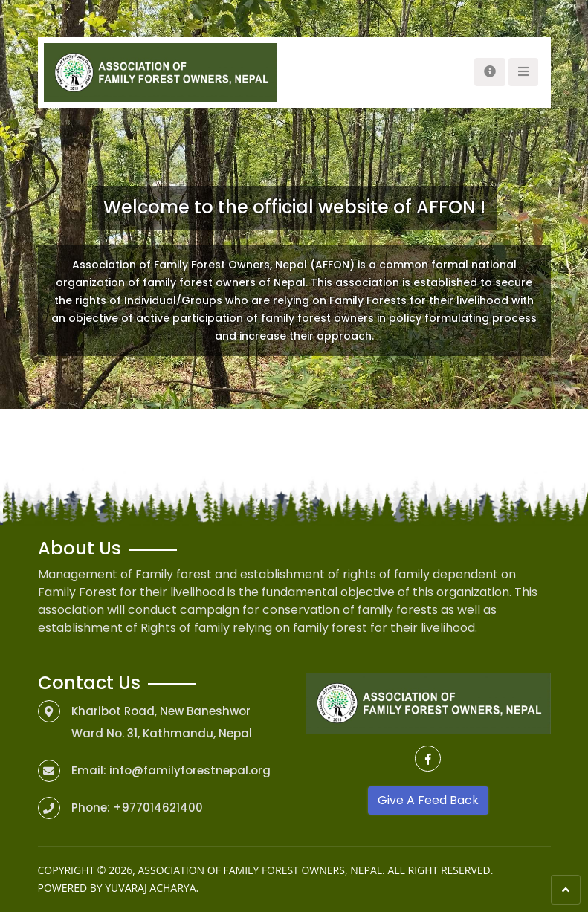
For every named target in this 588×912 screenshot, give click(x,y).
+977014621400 (158, 808)
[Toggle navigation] (490, 72)
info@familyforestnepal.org (190, 770)
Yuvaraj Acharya (150, 888)
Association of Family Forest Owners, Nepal (260, 870)
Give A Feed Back (428, 800)
